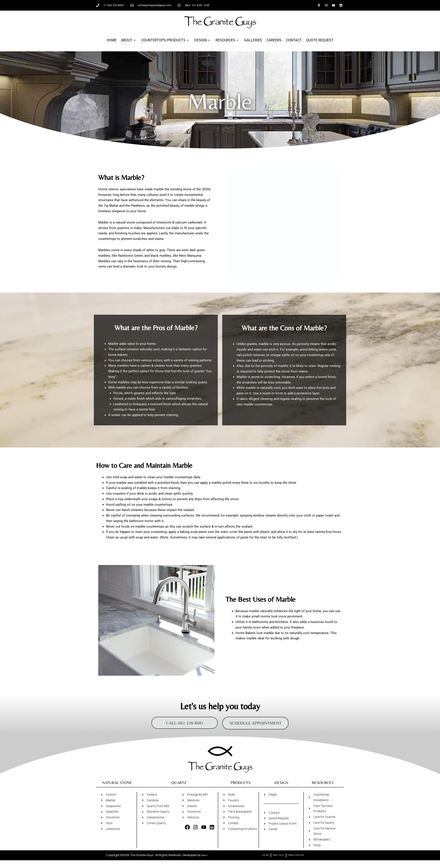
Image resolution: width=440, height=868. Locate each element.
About (128, 40)
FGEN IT (205, 861)
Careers (274, 40)
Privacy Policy (276, 861)
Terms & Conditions (302, 861)
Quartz (179, 786)
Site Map (256, 861)
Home (112, 40)
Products (241, 786)
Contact (294, 40)
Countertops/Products (165, 40)
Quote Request (320, 40)
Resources (227, 40)
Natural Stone (117, 786)
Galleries (253, 40)
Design (202, 40)
